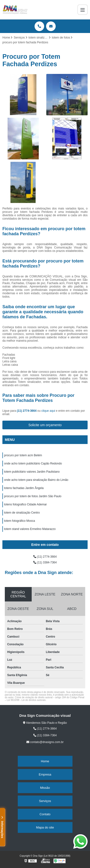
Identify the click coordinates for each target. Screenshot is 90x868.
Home (45, 761)
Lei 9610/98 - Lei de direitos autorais (26, 700)
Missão (45, 788)
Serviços (45, 801)
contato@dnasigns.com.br (45, 742)
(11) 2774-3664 (27, 411)
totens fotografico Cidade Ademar (25, 504)
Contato (45, 814)
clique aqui (48, 411)
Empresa (45, 774)
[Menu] (83, 10)
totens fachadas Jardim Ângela (24, 488)
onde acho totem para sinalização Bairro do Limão (36, 480)
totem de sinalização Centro (22, 513)
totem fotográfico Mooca (20, 521)
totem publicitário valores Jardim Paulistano (32, 472)
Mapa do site (45, 827)
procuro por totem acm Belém (23, 455)
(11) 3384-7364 (45, 562)
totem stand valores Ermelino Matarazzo (30, 529)
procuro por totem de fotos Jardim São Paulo (33, 496)
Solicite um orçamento (45, 425)
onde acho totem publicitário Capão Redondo (33, 463)
